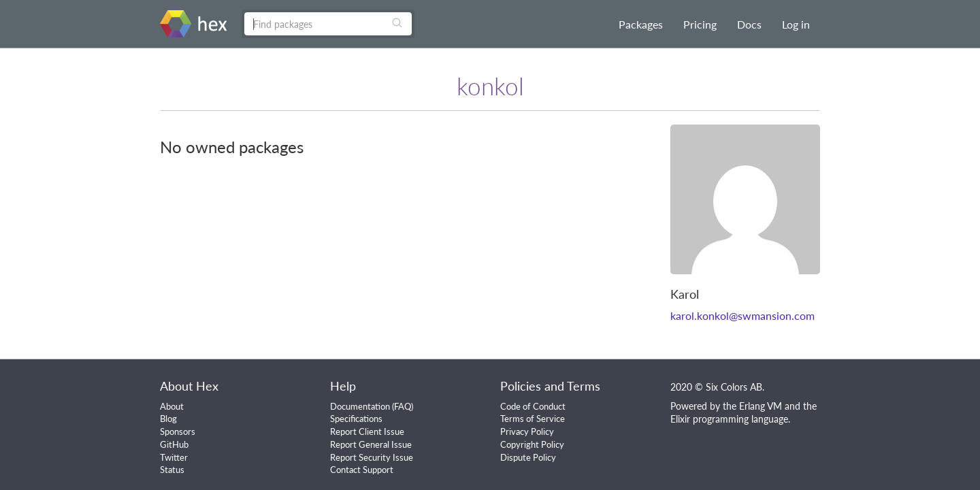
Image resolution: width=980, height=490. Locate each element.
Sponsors (178, 431)
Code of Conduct (533, 406)
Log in (796, 24)
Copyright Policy (532, 444)
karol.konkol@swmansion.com (742, 315)
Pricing (700, 24)
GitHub (174, 444)
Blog (168, 419)
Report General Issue (371, 444)
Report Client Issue (367, 431)
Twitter (174, 457)
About (172, 406)
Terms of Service (533, 419)
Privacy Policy (527, 431)
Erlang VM (761, 406)
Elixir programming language (729, 419)
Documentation (360, 406)
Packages (641, 24)
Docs (749, 24)
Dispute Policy (528, 457)
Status (172, 470)
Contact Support (362, 470)
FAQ (403, 406)
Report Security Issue (372, 457)
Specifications (356, 419)
